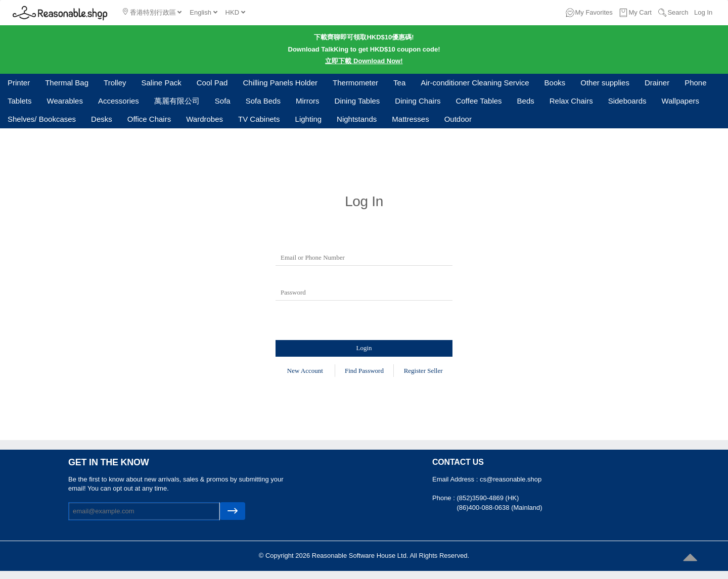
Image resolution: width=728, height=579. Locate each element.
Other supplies (605, 83)
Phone (695, 83)
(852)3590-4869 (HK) (488, 498)
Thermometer (355, 83)
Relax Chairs (571, 101)
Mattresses (410, 119)
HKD (235, 12)
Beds (526, 101)
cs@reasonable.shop (511, 479)
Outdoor (458, 119)
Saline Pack (162, 83)
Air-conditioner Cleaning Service (475, 83)
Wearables (65, 101)
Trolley (115, 83)
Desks (102, 119)
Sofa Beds (263, 101)
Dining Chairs (418, 101)
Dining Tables (357, 101)
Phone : (444, 498)
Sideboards (627, 101)
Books (555, 83)
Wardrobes (204, 119)
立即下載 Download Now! (364, 61)
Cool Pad (212, 83)
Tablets (20, 101)
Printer (19, 83)
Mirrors (308, 101)
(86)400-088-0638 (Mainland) (499, 508)
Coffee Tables (479, 101)
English (203, 12)
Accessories (119, 101)
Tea (399, 83)
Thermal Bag (67, 83)
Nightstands (357, 119)
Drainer (657, 83)
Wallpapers (680, 101)
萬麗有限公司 (177, 101)
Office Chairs (149, 119)
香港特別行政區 (152, 12)
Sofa (223, 101)
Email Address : (456, 479)
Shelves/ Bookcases (42, 119)
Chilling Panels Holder (280, 83)
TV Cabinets (259, 119)
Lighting (309, 119)
